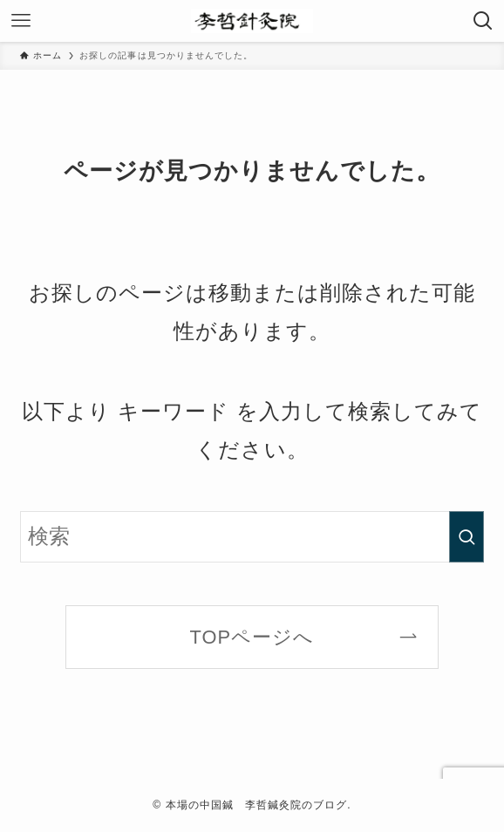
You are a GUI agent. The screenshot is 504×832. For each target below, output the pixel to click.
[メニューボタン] (21, 21)
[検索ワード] (252, 537)
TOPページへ (252, 637)
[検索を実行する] (467, 537)
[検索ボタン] (483, 21)
